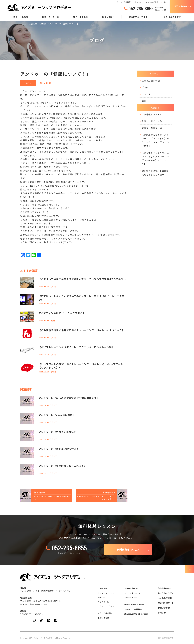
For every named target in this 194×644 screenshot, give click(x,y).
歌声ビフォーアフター (139, 17)
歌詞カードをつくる (152, 121)
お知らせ (138, 2)
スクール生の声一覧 (133, 593)
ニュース (146, 94)
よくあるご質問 (152, 2)
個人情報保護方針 (166, 638)
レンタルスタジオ (172, 17)
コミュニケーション (106, 606)
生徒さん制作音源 (151, 81)
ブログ (43, 24)
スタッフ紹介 (108, 17)
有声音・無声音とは (152, 128)
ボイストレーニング (106, 593)
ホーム (23, 24)
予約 (164, 2)
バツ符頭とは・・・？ (153, 114)
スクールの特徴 (21, 17)
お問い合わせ (164, 608)
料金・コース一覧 (50, 17)
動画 (144, 101)
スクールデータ (131, 598)
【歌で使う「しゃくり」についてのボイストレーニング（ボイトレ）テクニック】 (155, 158)
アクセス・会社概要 (123, 2)
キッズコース (103, 602)
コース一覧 (103, 588)
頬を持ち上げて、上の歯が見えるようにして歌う (155, 173)
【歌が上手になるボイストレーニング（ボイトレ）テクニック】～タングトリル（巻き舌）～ (155, 140)
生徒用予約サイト (166, 603)
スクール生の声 (80, 17)
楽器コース (102, 598)
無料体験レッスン (183, 6)
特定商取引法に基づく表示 (136, 614)
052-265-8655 (141, 8)
